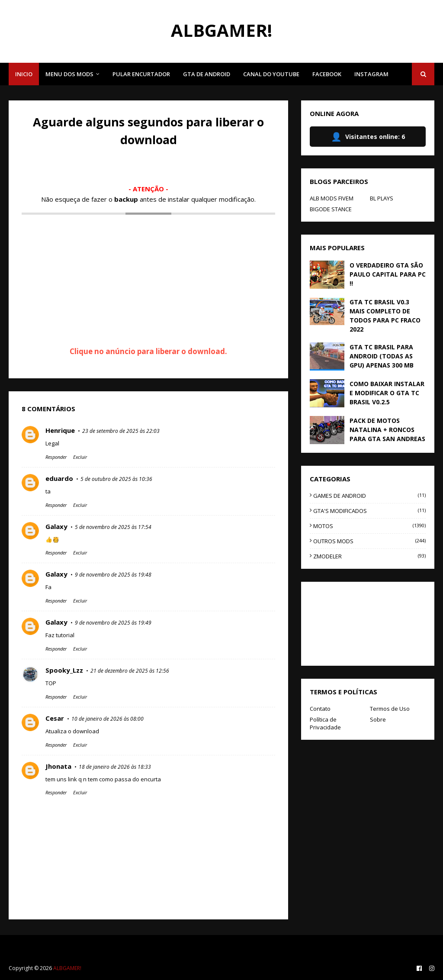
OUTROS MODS (369, 541)
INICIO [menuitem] (24, 74)
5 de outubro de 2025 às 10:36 (116, 479)
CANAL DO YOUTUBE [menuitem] (271, 74)
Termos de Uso (390, 709)
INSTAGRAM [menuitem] (371, 74)
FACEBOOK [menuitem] (327, 74)
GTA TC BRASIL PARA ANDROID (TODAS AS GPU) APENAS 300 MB (382, 356)
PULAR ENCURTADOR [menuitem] (141, 74)
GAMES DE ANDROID (369, 496)
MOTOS (369, 526)
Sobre (378, 719)
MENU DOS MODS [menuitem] (69, 74)
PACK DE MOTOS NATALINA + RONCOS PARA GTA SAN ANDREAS (387, 430)
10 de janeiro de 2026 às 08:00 (108, 719)
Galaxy (56, 526)
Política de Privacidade (325, 723)
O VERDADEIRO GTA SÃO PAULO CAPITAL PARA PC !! (388, 274)
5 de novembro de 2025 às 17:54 (113, 527)
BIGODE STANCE (331, 209)
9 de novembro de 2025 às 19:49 (113, 623)
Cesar (55, 718)
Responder (56, 457)
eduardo (59, 478)
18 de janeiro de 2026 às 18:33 (115, 767)
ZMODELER (369, 556)
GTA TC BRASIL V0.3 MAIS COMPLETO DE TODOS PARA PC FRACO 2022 (385, 316)
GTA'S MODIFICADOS (369, 511)
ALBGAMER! (221, 30)
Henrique (60, 430)
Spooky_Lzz (64, 670)
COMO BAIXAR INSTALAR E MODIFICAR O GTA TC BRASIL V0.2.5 (387, 393)
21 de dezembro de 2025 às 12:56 (130, 671)
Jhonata (58, 766)
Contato (320, 709)
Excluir (80, 457)
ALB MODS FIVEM (332, 198)
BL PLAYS (382, 198)
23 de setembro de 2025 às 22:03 (121, 431)
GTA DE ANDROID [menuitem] (207, 74)
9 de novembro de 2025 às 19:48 (113, 575)
